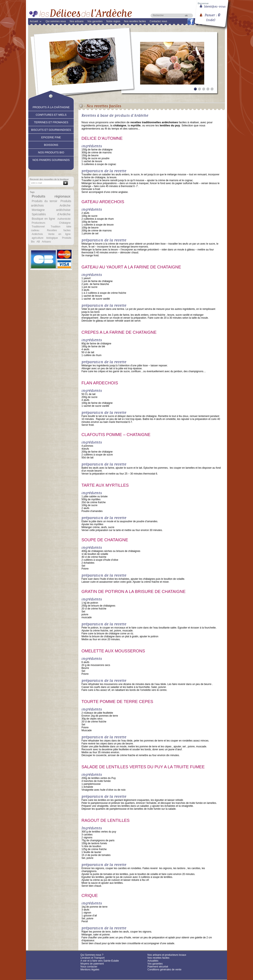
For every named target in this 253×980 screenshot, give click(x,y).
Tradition (56, 227)
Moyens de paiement (92, 964)
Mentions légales (90, 970)
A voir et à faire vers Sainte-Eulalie (100, 961)
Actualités (153, 961)
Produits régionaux (51, 196)
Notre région (113, 21)
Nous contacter (89, 967)
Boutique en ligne (43, 219)
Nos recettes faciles (135, 21)
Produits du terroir (44, 201)
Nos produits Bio (51, 152)
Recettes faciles (59, 230)
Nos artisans (77, 21)
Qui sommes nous (56, 21)
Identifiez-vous (215, 6)
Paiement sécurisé (158, 967)
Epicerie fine (51, 137)
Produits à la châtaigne (51, 107)
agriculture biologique (45, 238)
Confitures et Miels (51, 114)
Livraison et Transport (92, 958)
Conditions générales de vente (164, 970)
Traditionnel (38, 227)
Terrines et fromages (51, 122)
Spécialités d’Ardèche (51, 214)
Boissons (51, 144)
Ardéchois (37, 234)
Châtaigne (65, 223)
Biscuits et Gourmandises (51, 129)
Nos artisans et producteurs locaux (167, 955)
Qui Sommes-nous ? (92, 955)
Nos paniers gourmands (51, 159)
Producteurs (38, 223)
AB (38, 242)
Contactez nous (158, 21)
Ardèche (65, 205)
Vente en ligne (59, 234)
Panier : (212, 16)
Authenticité (64, 219)
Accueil (35, 22)
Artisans (46, 242)
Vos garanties (95, 21)
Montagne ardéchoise (51, 210)
